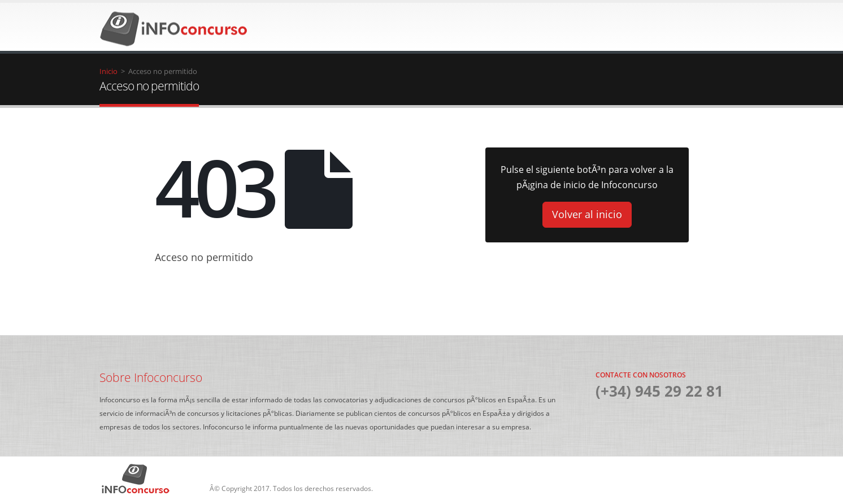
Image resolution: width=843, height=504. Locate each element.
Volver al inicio (587, 214)
